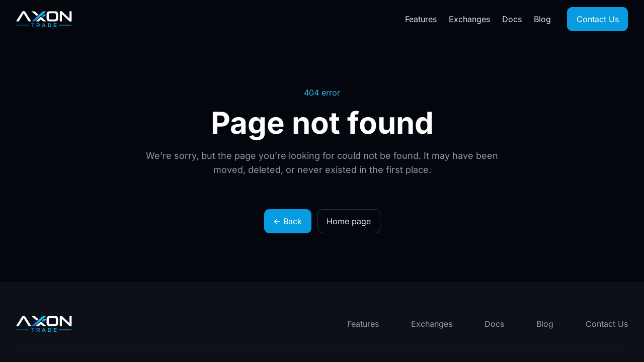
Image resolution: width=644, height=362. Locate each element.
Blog (542, 19)
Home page (349, 221)
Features (421, 19)
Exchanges (469, 19)
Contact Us (598, 19)
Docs (512, 19)
